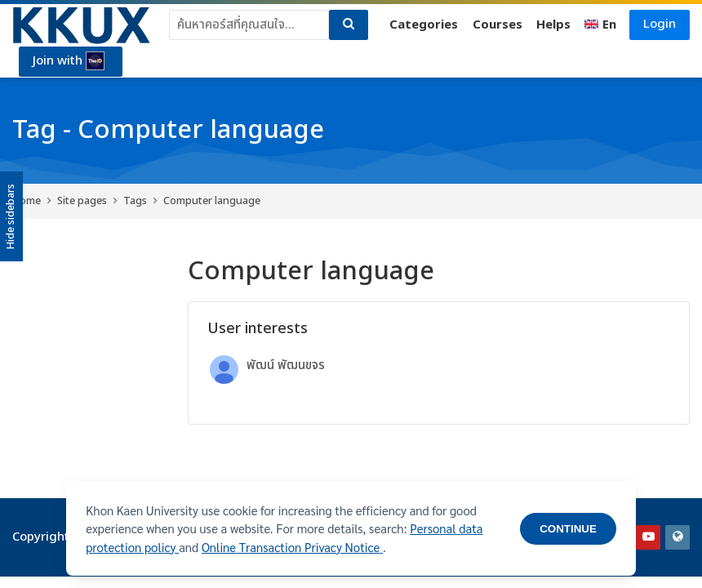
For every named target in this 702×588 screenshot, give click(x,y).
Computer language (212, 201)
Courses (498, 25)
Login (660, 24)
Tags (135, 201)
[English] (601, 25)
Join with (69, 61)
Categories (424, 25)
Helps (553, 25)
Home (27, 201)
